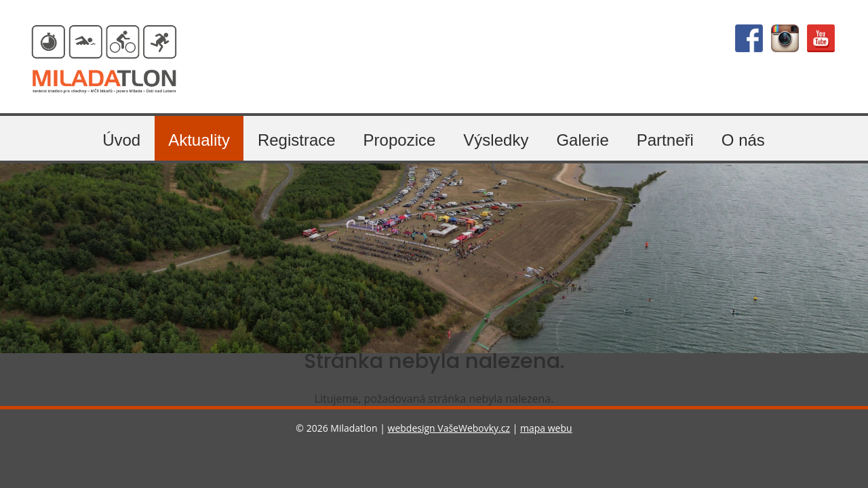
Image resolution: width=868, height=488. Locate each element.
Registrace (297, 140)
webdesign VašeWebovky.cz (449, 428)
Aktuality (199, 140)
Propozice (400, 140)
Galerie (582, 140)
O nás (743, 140)
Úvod (121, 140)
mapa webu (546, 428)
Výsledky (496, 140)
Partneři (665, 140)
